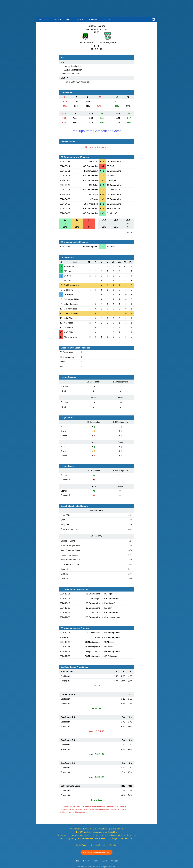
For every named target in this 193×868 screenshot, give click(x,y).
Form (80, 19)
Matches (43, 19)
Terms (96, 861)
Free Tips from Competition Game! (96, 131)
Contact (114, 861)
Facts (69, 19)
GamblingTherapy (98, 845)
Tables (57, 19)
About (105, 861)
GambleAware (81, 845)
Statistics (94, 19)
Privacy (86, 861)
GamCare (114, 845)
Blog (107, 19)
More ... (131, 232)
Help (77, 861)
